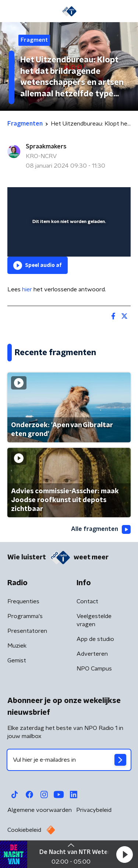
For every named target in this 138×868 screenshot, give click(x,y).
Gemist (17, 661)
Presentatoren (27, 631)
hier (27, 289)
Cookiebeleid (24, 830)
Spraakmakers (46, 147)
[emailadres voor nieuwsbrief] (69, 760)
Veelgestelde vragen (94, 620)
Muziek (17, 646)
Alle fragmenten (101, 529)
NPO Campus (94, 669)
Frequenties (23, 601)
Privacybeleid (94, 810)
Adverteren (92, 654)
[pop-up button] (91, 198)
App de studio (95, 639)
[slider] (68, 243)
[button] (124, 854)
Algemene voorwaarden (40, 810)
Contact (87, 601)
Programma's (25, 616)
